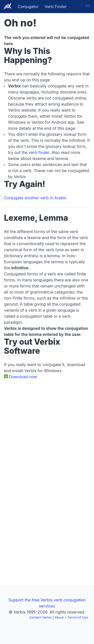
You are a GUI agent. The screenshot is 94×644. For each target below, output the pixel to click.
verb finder (39, 152)
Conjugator (28, 7)
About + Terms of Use (71, 617)
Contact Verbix (41, 617)
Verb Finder (56, 7)
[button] (87, 7)
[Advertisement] (47, 433)
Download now (23, 377)
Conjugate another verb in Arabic (35, 198)
